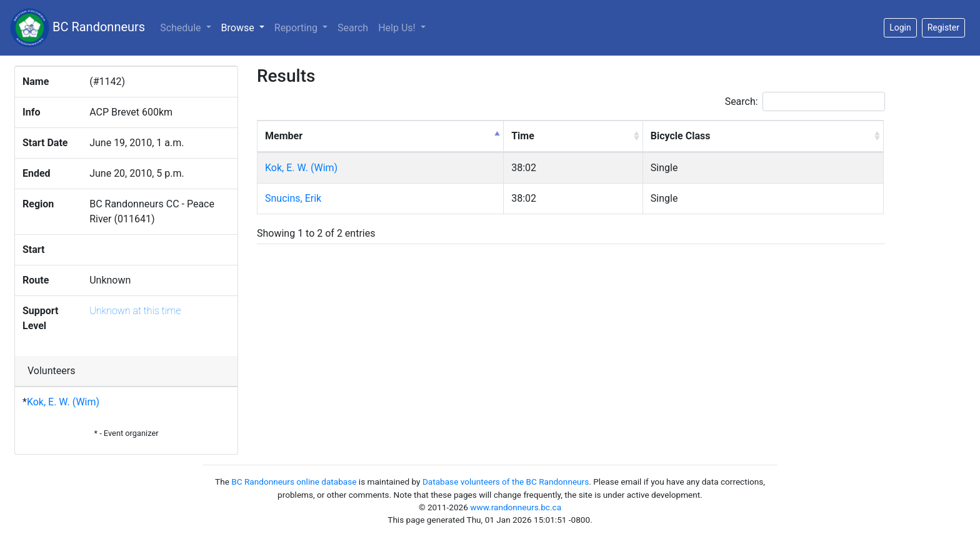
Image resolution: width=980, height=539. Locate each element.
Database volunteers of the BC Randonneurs (506, 482)
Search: (805, 101)
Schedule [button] (182, 28)
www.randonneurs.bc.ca (516, 507)
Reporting (297, 28)
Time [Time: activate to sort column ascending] (523, 136)
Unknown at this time (135, 311)
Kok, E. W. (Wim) (63, 402)
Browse (245, 27)
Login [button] (900, 27)
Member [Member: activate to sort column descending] (284, 136)
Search (353, 28)
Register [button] (943, 27)
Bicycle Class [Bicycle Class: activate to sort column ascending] (681, 136)
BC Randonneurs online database (294, 482)
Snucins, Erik (293, 198)
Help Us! (398, 28)
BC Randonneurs (77, 28)
